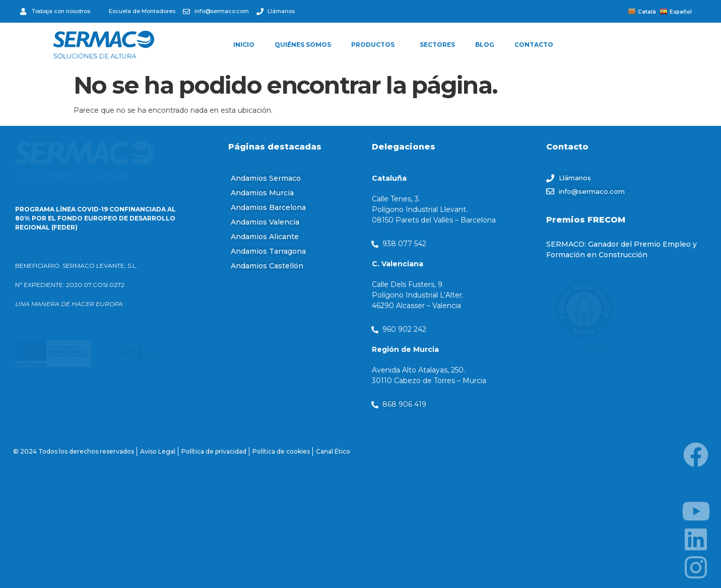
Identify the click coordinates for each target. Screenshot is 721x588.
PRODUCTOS (375, 45)
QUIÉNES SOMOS (303, 45)
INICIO (244, 45)
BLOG (485, 45)
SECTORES (437, 45)
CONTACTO (534, 45)
